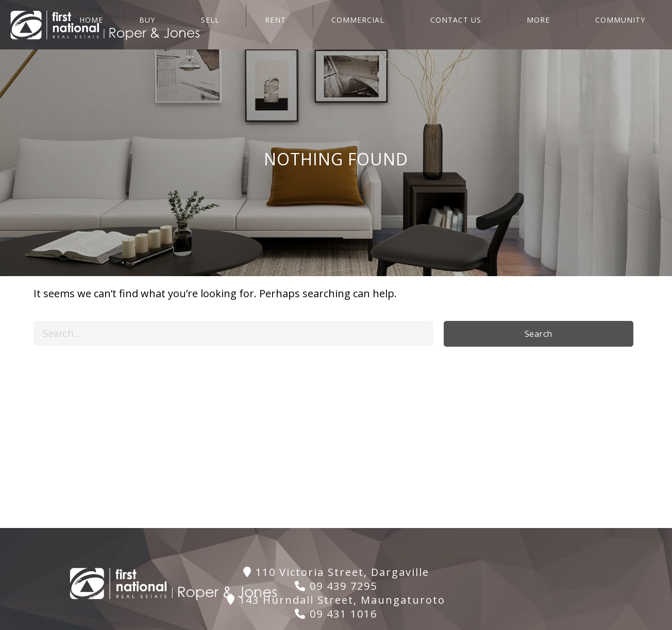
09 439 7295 (336, 586)
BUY (247, 24)
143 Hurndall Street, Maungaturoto (336, 600)
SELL (295, 24)
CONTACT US (497, 24)
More (565, 24)
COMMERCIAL (414, 24)
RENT (346, 24)
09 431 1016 (336, 614)
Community (633, 24)
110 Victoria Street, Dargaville (336, 572)
